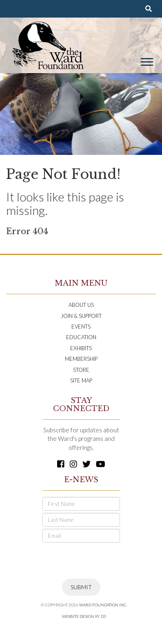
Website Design (78, 616)
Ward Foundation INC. (103, 605)
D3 (103, 616)
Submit (81, 587)
